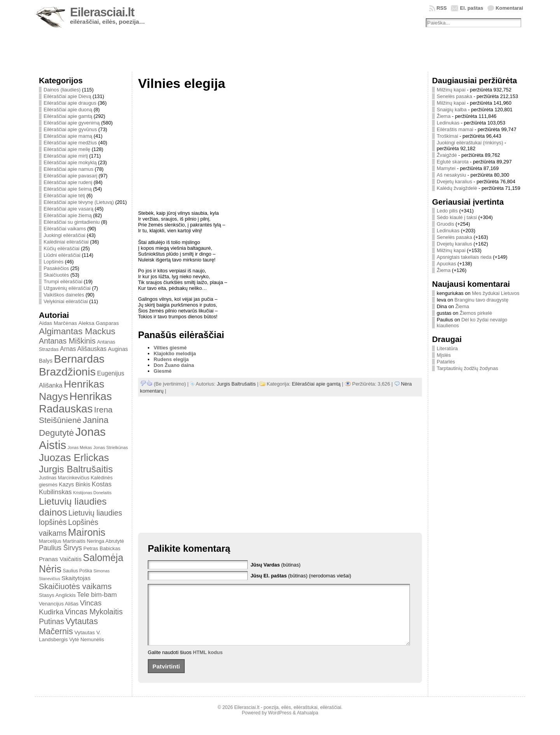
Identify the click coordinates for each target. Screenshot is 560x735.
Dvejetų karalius (454, 182)
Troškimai (447, 136)
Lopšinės (53, 262)
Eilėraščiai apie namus (68, 169)
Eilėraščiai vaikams (65, 229)
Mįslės (444, 355)
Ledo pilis (447, 211)
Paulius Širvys (60, 548)
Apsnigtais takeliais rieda (464, 257)
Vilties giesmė (170, 348)
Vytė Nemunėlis (87, 639)
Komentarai (509, 8)
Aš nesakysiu (451, 175)
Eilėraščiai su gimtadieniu (72, 222)
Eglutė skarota (453, 162)
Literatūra (447, 348)
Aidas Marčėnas (58, 323)
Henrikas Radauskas (75, 403)
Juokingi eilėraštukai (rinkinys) (470, 143)
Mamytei (446, 168)
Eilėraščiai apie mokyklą (70, 162)
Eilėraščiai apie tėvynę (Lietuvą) (79, 202)
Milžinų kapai (451, 90)
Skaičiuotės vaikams (75, 586)
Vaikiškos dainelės (64, 295)
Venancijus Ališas (59, 604)
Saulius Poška (78, 571)
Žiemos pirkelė (476, 313)
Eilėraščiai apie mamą (68, 136)
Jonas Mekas (80, 447)
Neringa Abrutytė (105, 541)
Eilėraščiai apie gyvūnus (70, 129)
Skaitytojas (76, 578)
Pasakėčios (56, 268)
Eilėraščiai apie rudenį (68, 182)
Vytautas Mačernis (68, 626)
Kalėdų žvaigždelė (457, 188)
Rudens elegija (171, 359)
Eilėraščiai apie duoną (68, 110)
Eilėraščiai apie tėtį (64, 196)
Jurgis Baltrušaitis (76, 469)
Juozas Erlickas (74, 458)
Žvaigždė (447, 155)
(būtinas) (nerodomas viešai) (301, 576)
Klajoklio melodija (175, 353)
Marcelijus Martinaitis (62, 541)
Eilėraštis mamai (455, 129)
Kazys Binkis (74, 484)
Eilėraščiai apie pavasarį (70, 176)
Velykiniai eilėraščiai (66, 301)
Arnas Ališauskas (83, 349)
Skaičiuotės (56, 275)
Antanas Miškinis (67, 341)
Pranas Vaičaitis (60, 559)
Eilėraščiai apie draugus (70, 103)
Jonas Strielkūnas (111, 447)
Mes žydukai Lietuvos (495, 293)
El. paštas (472, 8)
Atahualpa (307, 724)
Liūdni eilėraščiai (62, 255)
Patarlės (446, 362)
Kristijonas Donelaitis (92, 493)
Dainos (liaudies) (62, 90)
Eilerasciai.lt (102, 12)
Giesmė (163, 371)
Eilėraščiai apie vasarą (68, 209)
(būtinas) (276, 565)
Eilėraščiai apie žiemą (68, 215)
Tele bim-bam (97, 595)
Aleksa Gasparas (98, 323)
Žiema (444, 116)
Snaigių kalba (452, 110)
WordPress (280, 724)
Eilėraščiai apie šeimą (68, 189)
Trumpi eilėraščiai (63, 282)
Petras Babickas (102, 548)
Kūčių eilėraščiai (61, 248)
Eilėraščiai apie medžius (70, 143)
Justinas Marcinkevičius (64, 478)
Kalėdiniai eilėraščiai (66, 242)
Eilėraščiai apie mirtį (66, 156)
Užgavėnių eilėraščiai (67, 288)
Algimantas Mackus (77, 331)
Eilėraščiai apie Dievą (67, 96)
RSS (442, 8)
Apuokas (446, 264)
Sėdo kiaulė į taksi (457, 217)
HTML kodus (208, 664)
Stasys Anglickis (57, 595)
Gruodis (445, 224)
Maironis (87, 532)
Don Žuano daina (174, 365)
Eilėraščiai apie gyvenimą (72, 123)
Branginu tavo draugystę (482, 300)
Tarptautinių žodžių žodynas (467, 368)
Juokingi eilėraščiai (64, 235)
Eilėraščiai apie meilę (67, 149)
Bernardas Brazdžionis (72, 365)
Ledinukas (448, 123)
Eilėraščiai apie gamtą (68, 116)
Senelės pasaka (454, 96)
